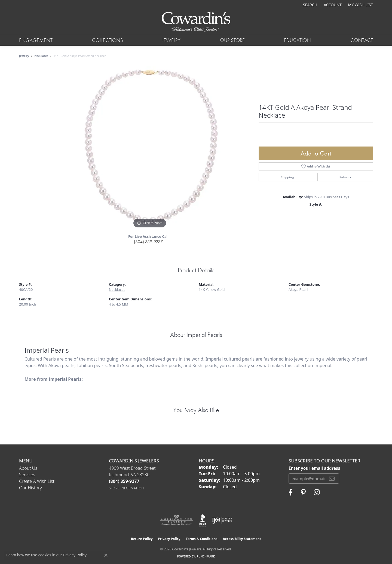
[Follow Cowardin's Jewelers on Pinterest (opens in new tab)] (303, 492)
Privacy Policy (169, 539)
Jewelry (171, 40)
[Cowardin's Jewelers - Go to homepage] (196, 22)
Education (297, 40)
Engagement (36, 40)
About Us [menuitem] (28, 468)
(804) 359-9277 (148, 242)
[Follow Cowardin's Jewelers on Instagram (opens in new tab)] (317, 492)
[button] (310, 5)
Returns (345, 177)
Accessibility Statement (242, 539)
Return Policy (142, 539)
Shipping (287, 177)
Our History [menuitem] (30, 488)
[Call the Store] (124, 481)
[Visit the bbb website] (203, 520)
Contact (362, 40)
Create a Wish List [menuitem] (37, 481)
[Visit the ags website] (177, 520)
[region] (150, 148)
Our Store (232, 40)
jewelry (24, 56)
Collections (108, 40)
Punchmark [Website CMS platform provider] (206, 556)
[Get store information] (126, 488)
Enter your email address (314, 468)
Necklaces (42, 56)
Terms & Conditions (202, 539)
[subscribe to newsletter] (332, 478)
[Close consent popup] (106, 555)
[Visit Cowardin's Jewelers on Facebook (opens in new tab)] (291, 492)
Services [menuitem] (27, 475)
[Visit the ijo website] (222, 520)
